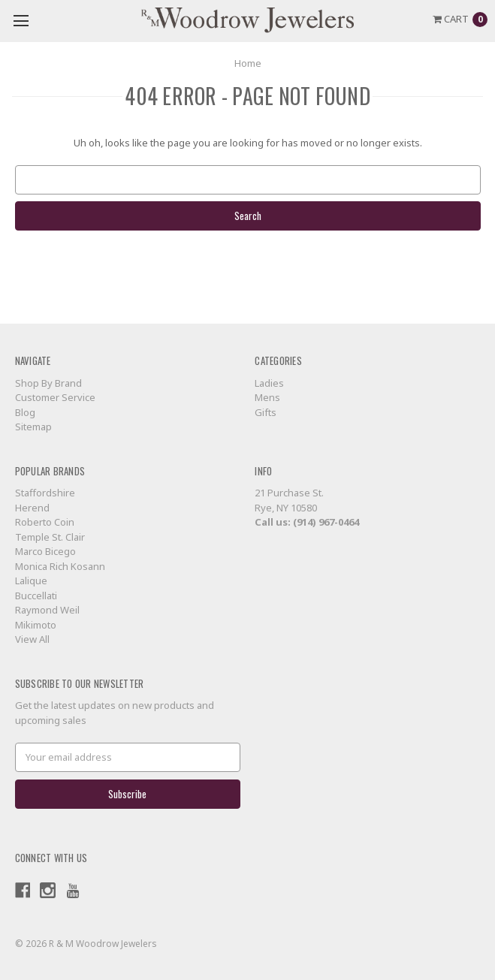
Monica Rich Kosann (60, 566)
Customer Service (55, 397)
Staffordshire (45, 493)
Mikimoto (36, 625)
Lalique (31, 580)
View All (32, 639)
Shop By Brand (48, 383)
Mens (267, 397)
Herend (32, 508)
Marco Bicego (45, 551)
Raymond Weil (47, 610)
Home (248, 63)
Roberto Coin (45, 522)
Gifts (266, 412)
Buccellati (36, 596)
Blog (25, 412)
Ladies (269, 383)
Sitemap (33, 427)
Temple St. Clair (50, 537)
